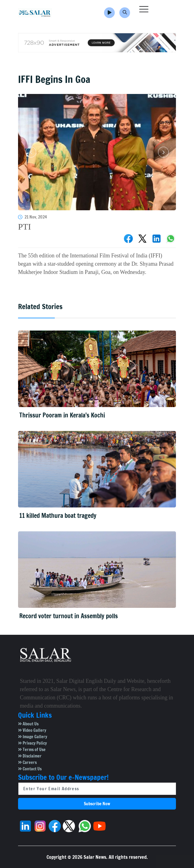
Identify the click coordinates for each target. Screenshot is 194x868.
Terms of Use (32, 750)
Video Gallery (32, 730)
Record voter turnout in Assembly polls (69, 616)
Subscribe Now (97, 804)
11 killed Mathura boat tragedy (58, 516)
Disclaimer (30, 756)
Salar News (95, 857)
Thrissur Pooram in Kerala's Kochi (62, 415)
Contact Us (30, 769)
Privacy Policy (32, 743)
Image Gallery (33, 737)
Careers (27, 762)
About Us (28, 724)
